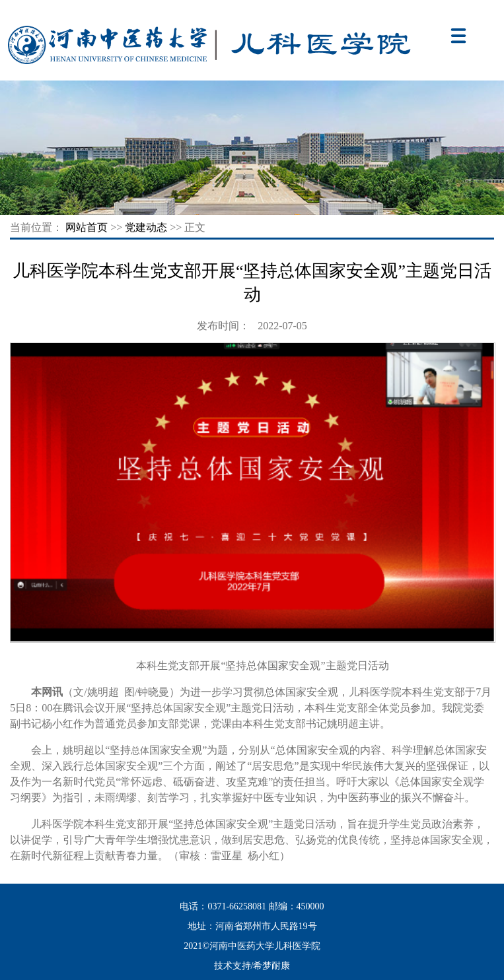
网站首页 (87, 227)
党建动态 (146, 227)
